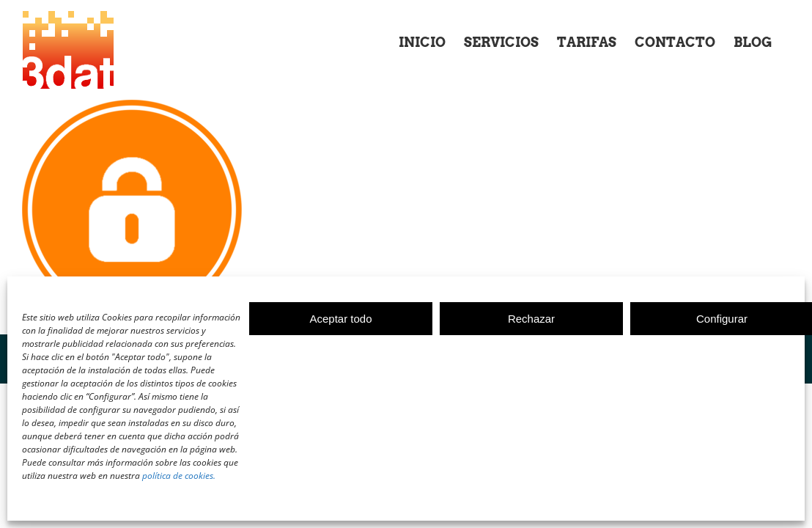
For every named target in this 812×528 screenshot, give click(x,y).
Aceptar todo (340, 319)
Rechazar (531, 319)
